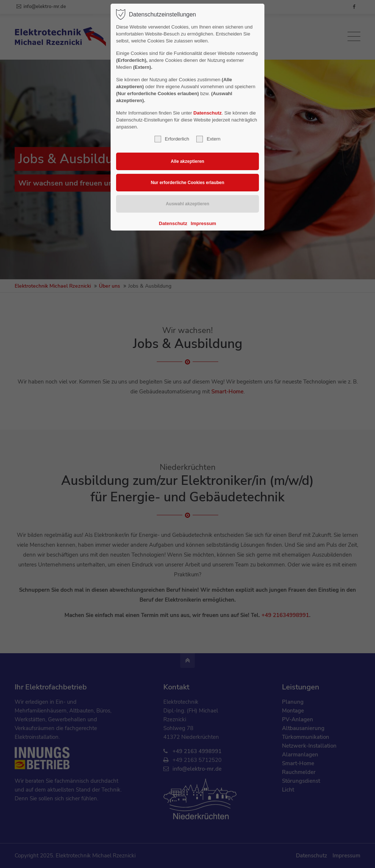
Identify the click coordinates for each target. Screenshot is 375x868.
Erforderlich (172, 139)
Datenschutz (207, 113)
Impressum (203, 223)
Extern (208, 139)
